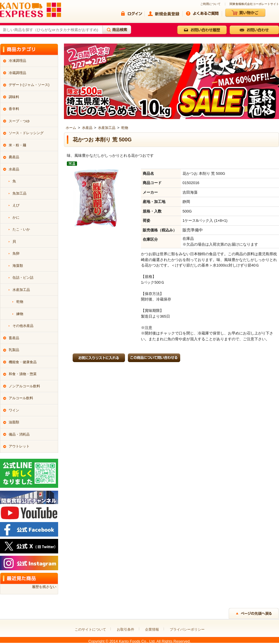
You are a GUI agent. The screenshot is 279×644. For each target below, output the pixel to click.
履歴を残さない (44, 587)
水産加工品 (107, 128)
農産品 (14, 157)
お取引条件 (126, 629)
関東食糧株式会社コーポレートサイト (254, 4)
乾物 (125, 128)
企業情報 (152, 629)
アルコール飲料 (21, 398)
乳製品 (14, 350)
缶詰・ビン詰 (23, 278)
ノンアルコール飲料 (24, 386)
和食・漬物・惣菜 (23, 374)
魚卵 (16, 253)
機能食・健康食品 (23, 362)
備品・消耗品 (19, 434)
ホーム (71, 128)
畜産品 (14, 338)
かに (16, 217)
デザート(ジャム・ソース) (29, 85)
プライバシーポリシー (187, 629)
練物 (20, 314)
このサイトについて (90, 629)
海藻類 (18, 266)
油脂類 (14, 422)
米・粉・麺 (17, 145)
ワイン (14, 410)
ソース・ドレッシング (26, 133)
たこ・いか (21, 229)
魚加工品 (19, 193)
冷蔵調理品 (17, 73)
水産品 (87, 128)
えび (16, 205)
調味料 (14, 97)
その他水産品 (23, 326)
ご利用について (210, 4)
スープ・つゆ (19, 121)
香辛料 (14, 109)
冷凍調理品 (17, 61)
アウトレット (19, 446)
